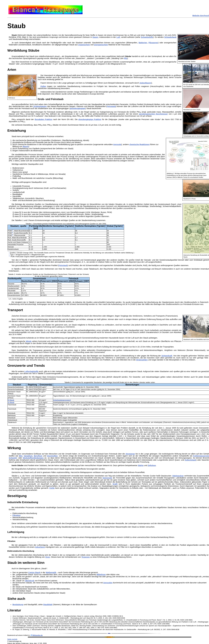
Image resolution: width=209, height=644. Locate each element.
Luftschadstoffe (31, 371)
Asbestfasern (145, 83)
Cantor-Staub (34, 572)
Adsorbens (40, 547)
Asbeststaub (190, 460)
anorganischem (101, 45)
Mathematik (51, 572)
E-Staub (11, 400)
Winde (29, 341)
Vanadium (28, 456)
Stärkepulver (178, 476)
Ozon (48, 557)
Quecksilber (52, 456)
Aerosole (117, 144)
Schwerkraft (167, 356)
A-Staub (11, 402)
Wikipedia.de (37, 635)
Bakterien (143, 43)
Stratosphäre (142, 360)
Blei (21, 456)
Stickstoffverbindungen (33, 458)
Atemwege (130, 454)
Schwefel (13, 458)
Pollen (43, 86)
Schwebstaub (170, 37)
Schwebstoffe (147, 37)
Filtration (17, 515)
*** (12, 230)
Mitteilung (101, 575)
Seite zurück (12, 639)
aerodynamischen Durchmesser (153, 114)
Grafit (115, 484)
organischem (84, 45)
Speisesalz (107, 478)
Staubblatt (48, 605)
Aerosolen (108, 583)
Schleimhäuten (40, 106)
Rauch (26, 147)
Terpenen (86, 557)
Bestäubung (18, 605)
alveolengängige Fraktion (90, 119)
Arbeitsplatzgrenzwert (62, 400)
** (74, 225)
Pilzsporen (153, 43)
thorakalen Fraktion (43, 119)
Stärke (141, 465)
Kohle (52, 488)
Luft (118, 37)
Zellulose (152, 465)
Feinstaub (111, 106)
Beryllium (38, 456)
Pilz (126, 58)
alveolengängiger (78, 108)
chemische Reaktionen (139, 144)
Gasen (95, 37)
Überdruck (30, 581)
